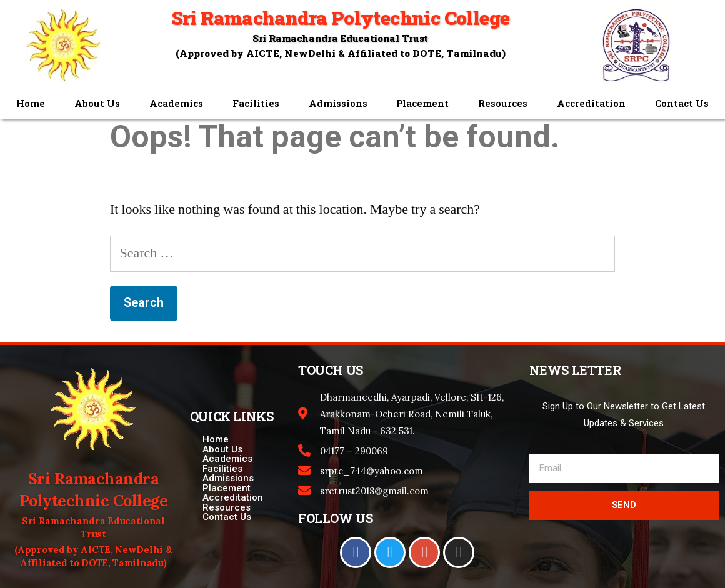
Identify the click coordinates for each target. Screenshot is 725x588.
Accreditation (591, 103)
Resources (503, 103)
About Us (97, 103)
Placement (422, 103)
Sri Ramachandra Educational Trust (340, 38)
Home (31, 103)
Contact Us (682, 103)
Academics (176, 103)
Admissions (338, 103)
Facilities (256, 103)
